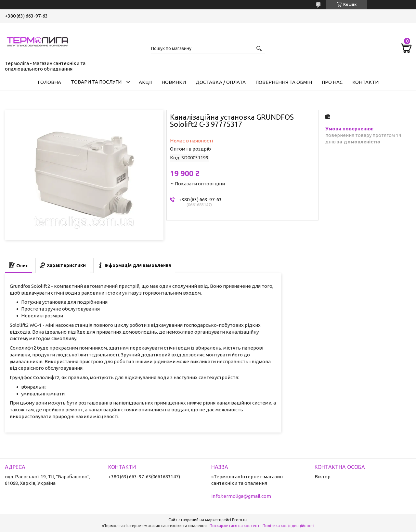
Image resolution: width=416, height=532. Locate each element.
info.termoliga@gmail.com (241, 496)
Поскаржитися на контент (235, 526)
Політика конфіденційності (288, 526)
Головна (49, 82)
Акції (145, 82)
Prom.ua (240, 520)
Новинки (174, 82)
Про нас (332, 82)
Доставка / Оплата (221, 82)
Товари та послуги (96, 82)
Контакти (365, 82)
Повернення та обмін (284, 82)
